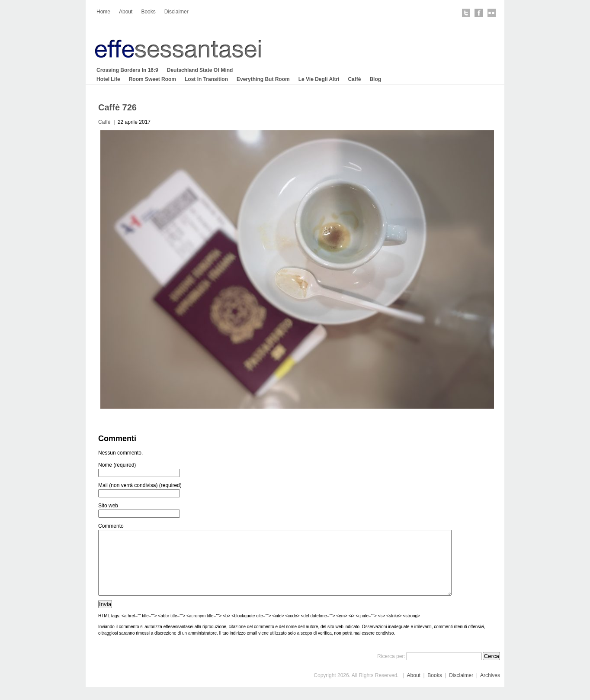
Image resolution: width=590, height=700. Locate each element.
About (126, 12)
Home (103, 12)
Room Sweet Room (152, 79)
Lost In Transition (206, 79)
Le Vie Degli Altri (319, 79)
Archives (490, 688)
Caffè (354, 79)
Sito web (108, 506)
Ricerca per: (391, 669)
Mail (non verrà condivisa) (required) (140, 485)
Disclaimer (176, 12)
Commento (111, 526)
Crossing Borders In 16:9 (127, 70)
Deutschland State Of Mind (200, 70)
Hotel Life (108, 79)
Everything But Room (263, 79)
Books (148, 12)
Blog (375, 79)
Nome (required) (117, 465)
